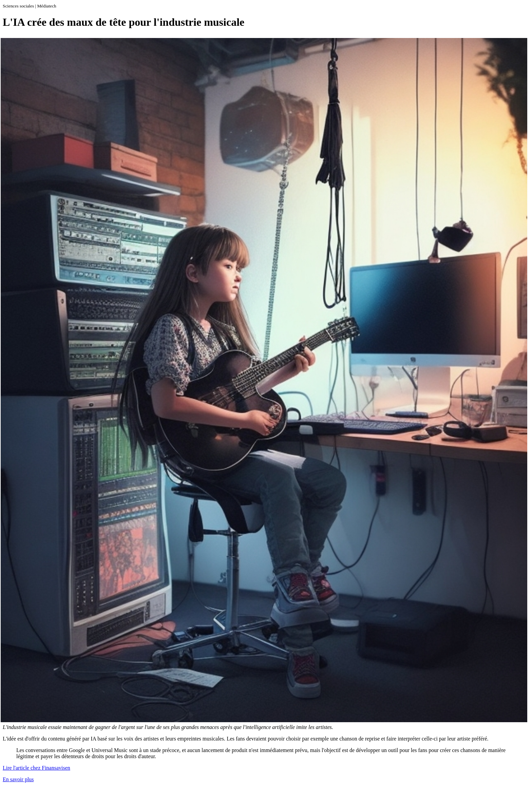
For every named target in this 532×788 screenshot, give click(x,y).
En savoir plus (18, 779)
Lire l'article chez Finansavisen (36, 768)
